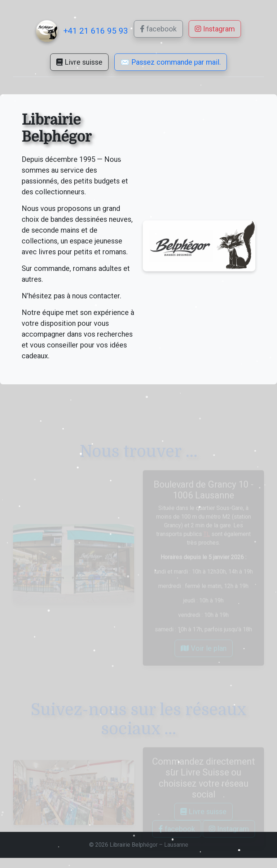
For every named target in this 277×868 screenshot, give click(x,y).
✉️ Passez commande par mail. (171, 68)
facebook (158, 29)
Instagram (215, 29)
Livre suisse (80, 63)
